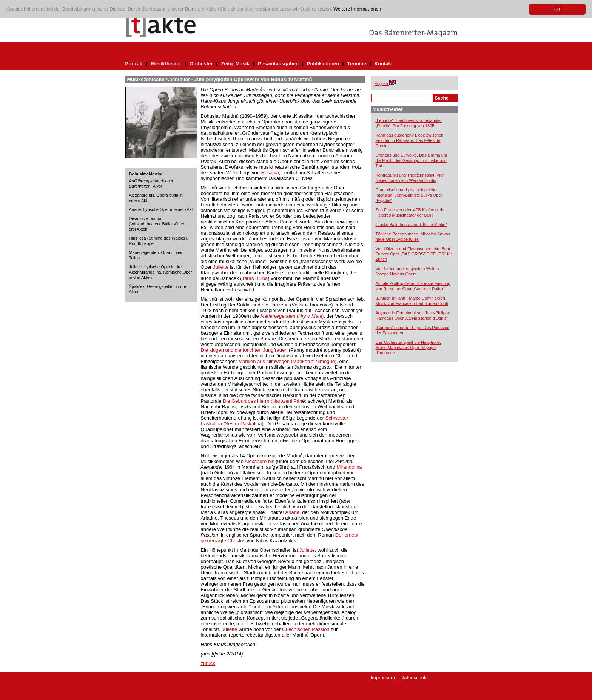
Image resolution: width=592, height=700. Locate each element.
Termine (357, 64)
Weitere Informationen (357, 9)
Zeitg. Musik (235, 64)
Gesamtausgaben (278, 64)
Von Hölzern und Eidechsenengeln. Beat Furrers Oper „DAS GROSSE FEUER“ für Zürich (414, 254)
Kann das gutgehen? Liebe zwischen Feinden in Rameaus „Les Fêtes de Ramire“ (410, 140)
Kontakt (384, 64)
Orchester (201, 64)
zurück (208, 663)
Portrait (134, 64)
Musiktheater (166, 64)
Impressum (383, 678)
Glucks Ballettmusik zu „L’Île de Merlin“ (411, 225)
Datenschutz (414, 678)
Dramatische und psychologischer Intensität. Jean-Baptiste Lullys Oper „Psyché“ (409, 195)
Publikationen (323, 64)
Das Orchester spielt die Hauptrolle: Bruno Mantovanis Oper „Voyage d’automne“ (409, 348)
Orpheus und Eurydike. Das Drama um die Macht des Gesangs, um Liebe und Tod (412, 160)
